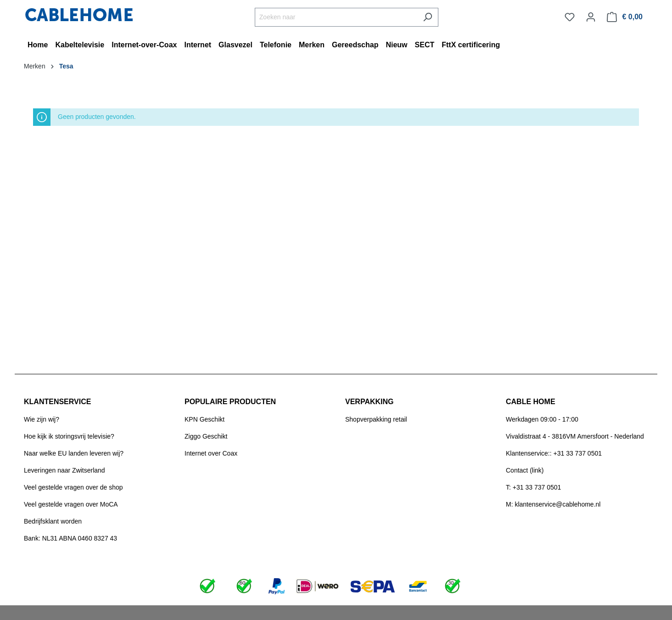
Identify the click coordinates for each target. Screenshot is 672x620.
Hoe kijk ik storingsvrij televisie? (69, 436)
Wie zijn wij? (42, 419)
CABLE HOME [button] (531, 402)
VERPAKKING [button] (370, 402)
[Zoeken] (428, 17)
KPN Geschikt (204, 419)
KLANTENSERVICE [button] (57, 402)
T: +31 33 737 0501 (533, 487)
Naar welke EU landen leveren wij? (74, 453)
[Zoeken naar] (336, 17)
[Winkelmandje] (625, 17)
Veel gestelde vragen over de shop (73, 487)
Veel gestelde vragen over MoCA (71, 504)
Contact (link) (525, 470)
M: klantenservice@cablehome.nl (553, 504)
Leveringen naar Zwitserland (64, 470)
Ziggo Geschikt (206, 436)
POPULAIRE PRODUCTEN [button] (230, 402)
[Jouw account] (591, 17)
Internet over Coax (211, 453)
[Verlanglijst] (570, 17)
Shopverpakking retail (376, 419)
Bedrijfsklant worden (53, 521)
